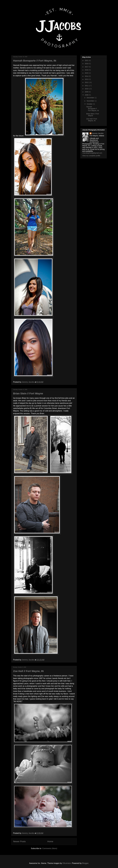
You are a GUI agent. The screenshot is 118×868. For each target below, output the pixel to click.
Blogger (85, 863)
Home (50, 841)
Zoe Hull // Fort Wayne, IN (28, 671)
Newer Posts (19, 841)
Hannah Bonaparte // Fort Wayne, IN (35, 61)
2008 (87, 95)
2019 (87, 64)
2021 (87, 60)
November (91, 101)
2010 (87, 89)
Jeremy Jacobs (98, 133)
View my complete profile (91, 156)
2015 (87, 73)
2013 (87, 79)
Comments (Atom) (50, 848)
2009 (87, 92)
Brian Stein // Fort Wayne (28, 393)
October (90, 104)
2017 (87, 67)
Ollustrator (67, 863)
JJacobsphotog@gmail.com (92, 153)
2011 (87, 86)
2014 (87, 76)
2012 (87, 82)
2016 (87, 70)
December (91, 98)
